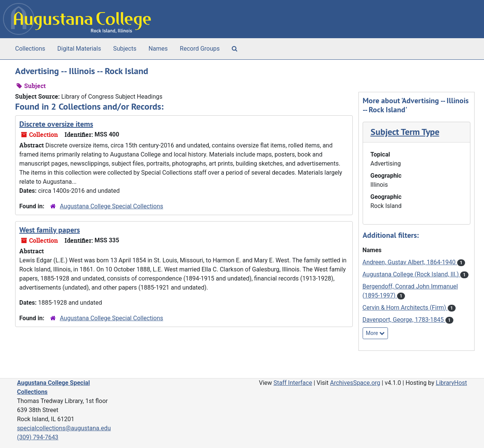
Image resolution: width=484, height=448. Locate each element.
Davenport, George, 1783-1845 (404, 320)
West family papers (50, 230)
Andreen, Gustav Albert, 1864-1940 (410, 262)
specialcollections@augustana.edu (64, 428)
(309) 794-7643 (38, 437)
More (375, 333)
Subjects (125, 49)
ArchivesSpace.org (355, 383)
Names (158, 49)
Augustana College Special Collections (111, 206)
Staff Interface (293, 383)
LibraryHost (451, 383)
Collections (30, 49)
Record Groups (200, 49)
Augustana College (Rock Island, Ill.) (412, 274)
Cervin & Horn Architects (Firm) (405, 308)
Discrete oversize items (56, 124)
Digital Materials (79, 49)
